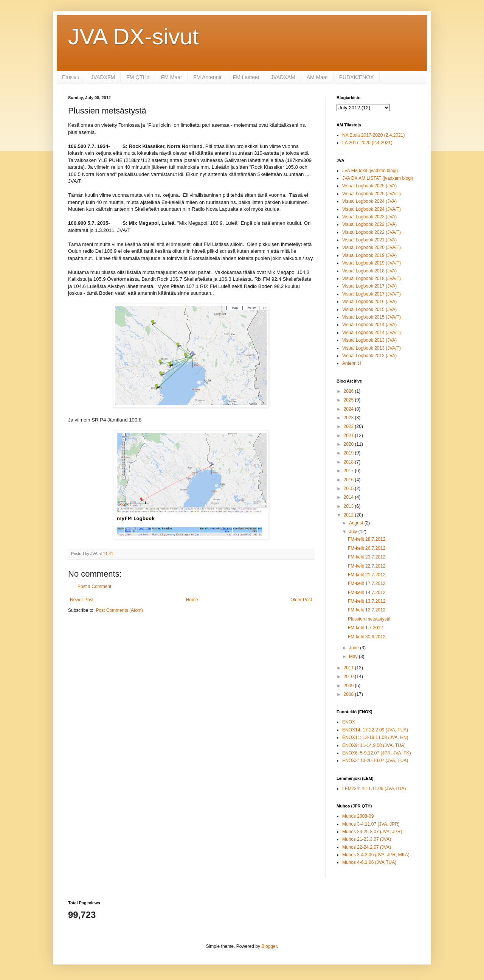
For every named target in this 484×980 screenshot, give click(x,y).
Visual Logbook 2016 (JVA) (369, 302)
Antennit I (352, 363)
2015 (349, 488)
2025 (349, 400)
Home (192, 600)
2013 (349, 506)
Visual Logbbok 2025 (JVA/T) (372, 194)
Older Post (301, 600)
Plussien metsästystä (369, 619)
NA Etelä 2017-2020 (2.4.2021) (373, 135)
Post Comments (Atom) (119, 610)
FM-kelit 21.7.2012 (367, 575)
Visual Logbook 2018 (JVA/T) (372, 278)
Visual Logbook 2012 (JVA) (369, 356)
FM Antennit (207, 77)
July (354, 532)
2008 (349, 694)
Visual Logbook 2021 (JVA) (369, 240)
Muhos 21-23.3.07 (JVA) (367, 839)
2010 (349, 677)
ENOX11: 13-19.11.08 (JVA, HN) (375, 737)
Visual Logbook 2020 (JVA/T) (372, 247)
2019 (349, 453)
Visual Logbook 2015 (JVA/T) (372, 317)
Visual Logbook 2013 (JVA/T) (372, 348)
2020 (349, 444)
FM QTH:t (138, 77)
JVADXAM (283, 77)
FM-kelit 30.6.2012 (367, 637)
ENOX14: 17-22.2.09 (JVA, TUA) (375, 730)
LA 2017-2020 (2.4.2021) (367, 143)
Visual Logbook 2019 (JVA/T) (372, 263)
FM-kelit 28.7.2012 (367, 539)
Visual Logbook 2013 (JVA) (369, 340)
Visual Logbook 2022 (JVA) (369, 224)
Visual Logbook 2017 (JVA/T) (372, 294)
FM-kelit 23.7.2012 (367, 557)
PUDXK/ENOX (357, 77)
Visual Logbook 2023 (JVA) (369, 217)
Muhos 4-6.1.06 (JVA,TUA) (369, 862)
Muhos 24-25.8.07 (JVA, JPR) (372, 832)
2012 (349, 515)
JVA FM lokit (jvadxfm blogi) (370, 171)
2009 (349, 686)
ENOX (349, 722)
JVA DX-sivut (133, 37)
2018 (349, 462)
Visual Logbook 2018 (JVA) (369, 271)
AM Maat (317, 77)
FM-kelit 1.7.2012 (365, 628)
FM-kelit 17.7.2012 (367, 583)
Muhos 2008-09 (358, 816)
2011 (349, 668)
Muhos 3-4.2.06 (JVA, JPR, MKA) (376, 855)
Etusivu (71, 77)
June (354, 648)
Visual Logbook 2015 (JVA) (369, 310)
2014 (349, 497)
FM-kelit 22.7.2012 (367, 566)
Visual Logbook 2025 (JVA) (369, 186)
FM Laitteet (246, 77)
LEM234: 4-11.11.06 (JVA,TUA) (374, 789)
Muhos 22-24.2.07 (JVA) (367, 847)
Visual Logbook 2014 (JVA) (369, 325)
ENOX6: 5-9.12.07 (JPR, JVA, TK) (377, 753)
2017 (349, 471)
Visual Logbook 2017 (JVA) (369, 286)
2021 (349, 436)
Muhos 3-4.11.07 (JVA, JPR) (371, 824)
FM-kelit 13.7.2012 (367, 601)
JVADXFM (103, 77)
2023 (349, 418)
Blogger (269, 946)
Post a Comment (94, 586)
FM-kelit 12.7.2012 (367, 610)
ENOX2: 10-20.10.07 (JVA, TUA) (375, 761)
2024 (349, 409)
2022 (349, 426)
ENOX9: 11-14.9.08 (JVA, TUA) (374, 745)
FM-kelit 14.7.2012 (367, 593)
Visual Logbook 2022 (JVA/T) (372, 232)
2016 (349, 480)
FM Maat (171, 77)
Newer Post (82, 600)
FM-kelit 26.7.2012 (367, 548)
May (354, 656)
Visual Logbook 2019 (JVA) (369, 255)
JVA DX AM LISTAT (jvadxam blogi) (378, 178)
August (357, 523)
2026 (349, 391)
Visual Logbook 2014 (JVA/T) (372, 333)
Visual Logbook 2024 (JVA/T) (372, 209)
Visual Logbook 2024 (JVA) (369, 201)
